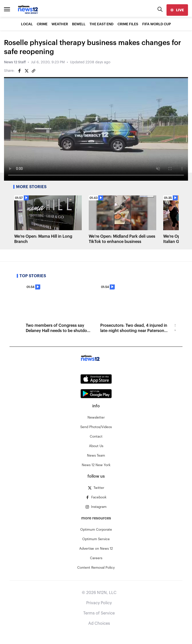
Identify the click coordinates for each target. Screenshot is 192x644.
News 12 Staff (15, 62)
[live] (177, 10)
